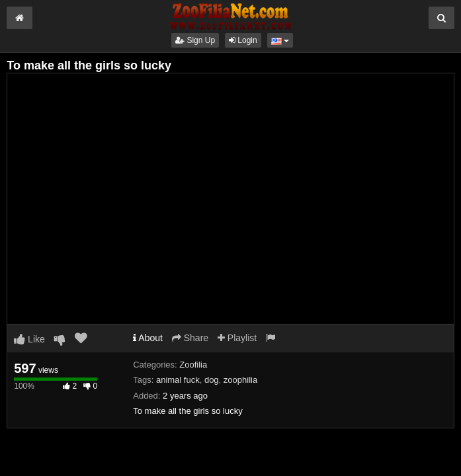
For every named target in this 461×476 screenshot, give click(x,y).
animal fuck (178, 380)
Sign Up (195, 40)
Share (190, 338)
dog (212, 380)
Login (243, 40)
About (148, 338)
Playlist (237, 338)
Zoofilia (193, 365)
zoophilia (240, 380)
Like (29, 339)
